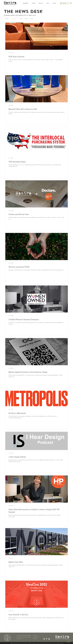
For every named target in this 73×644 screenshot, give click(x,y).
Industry (32, 19)
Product (21, 19)
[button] (26, 3)
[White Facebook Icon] (47, 639)
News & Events (14, 19)
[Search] (64, 3)
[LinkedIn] (49, 639)
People (26, 19)
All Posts (7, 19)
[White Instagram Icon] (44, 639)
